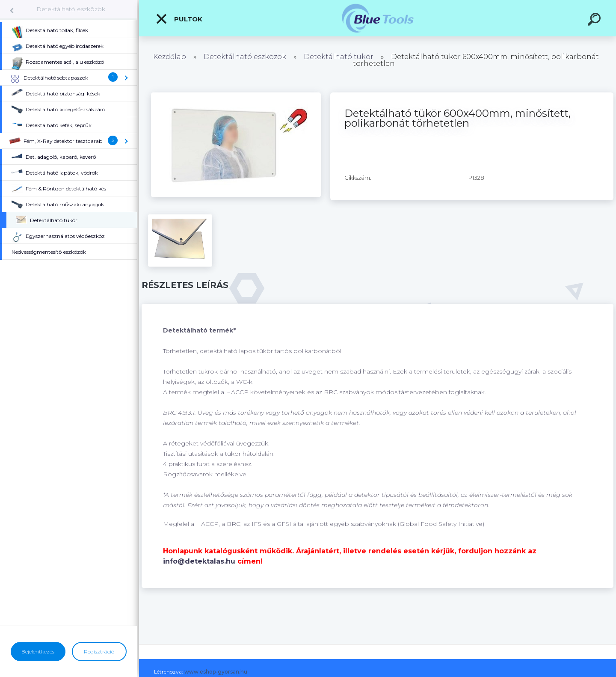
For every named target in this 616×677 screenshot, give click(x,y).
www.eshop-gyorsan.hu (216, 672)
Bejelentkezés (38, 652)
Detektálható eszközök (71, 9)
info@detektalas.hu (199, 561)
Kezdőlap (170, 57)
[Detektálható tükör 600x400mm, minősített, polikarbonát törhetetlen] (236, 95)
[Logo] (378, 18)
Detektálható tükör (339, 57)
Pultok (179, 19)
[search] (595, 21)
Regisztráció (99, 652)
